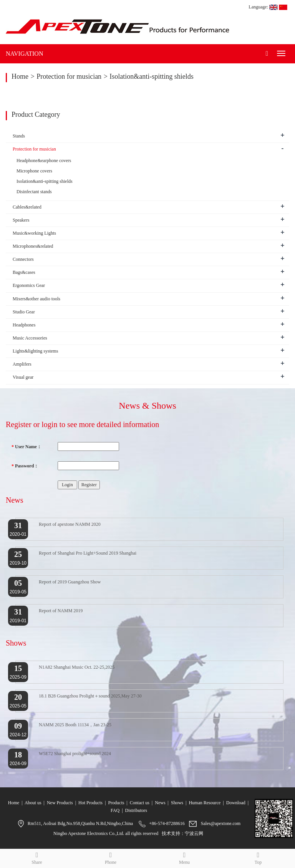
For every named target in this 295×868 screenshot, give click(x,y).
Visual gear (23, 377)
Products (116, 803)
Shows (177, 803)
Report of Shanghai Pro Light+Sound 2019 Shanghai (88, 553)
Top (258, 857)
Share (37, 857)
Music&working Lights (34, 233)
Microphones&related (33, 246)
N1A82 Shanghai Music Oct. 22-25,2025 (77, 667)
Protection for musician (69, 76)
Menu (184, 857)
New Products (60, 803)
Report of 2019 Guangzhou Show (70, 582)
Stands (19, 136)
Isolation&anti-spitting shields (152, 76)
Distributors (136, 810)
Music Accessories (30, 338)
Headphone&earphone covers (44, 161)
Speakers (21, 220)
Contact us (140, 803)
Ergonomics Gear (29, 285)
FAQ (115, 810)
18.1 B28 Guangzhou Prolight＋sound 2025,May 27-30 (90, 696)
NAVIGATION (24, 54)
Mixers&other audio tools (36, 299)
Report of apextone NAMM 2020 (70, 524)
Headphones (24, 325)
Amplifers (22, 364)
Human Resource (205, 803)
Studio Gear (24, 312)
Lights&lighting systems (35, 351)
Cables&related (27, 207)
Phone (111, 857)
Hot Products (90, 803)
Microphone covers (34, 171)
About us (33, 803)
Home (20, 76)
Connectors (23, 259)
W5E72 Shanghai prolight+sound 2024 (75, 754)
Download (236, 803)
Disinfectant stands (34, 192)
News (160, 803)
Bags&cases (24, 272)
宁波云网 (194, 833)
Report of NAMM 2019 (61, 611)
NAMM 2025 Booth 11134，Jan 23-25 (75, 725)
